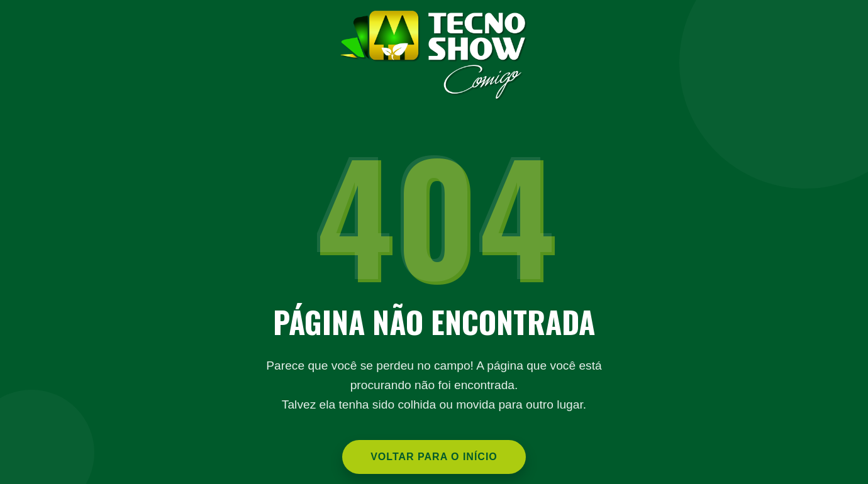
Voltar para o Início (434, 457)
